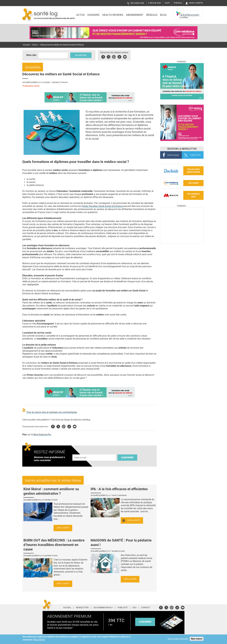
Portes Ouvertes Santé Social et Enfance (102, 206)
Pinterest (114, 56)
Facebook (103, 56)
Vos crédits (193, 183)
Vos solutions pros (193, 195)
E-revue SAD (155, 3)
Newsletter (82, 608)
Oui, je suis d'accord (178, 639)
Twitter (109, 56)
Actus (80, 15)
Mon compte (196, 3)
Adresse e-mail (80, 453)
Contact (146, 608)
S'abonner (127, 458)
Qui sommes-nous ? (103, 608)
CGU (134, 608)
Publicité (123, 608)
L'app (167, 3)
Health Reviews (113, 15)
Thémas (178, 3)
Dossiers (93, 15)
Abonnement (135, 15)
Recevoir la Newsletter (182, 149)
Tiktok (119, 56)
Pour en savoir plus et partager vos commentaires (52, 412)
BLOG (163, 15)
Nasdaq (179, 13)
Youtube (75, 426)
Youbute (125, 56)
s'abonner (145, 622)
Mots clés (31, 55)
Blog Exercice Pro (42, 435)
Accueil (26, 45)
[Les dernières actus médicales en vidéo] (182, 243)
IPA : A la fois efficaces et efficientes (119, 489)
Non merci (197, 639)
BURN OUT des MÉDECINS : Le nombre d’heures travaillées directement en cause (54, 545)
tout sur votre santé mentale (193, 171)
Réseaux (152, 15)
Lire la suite (63, 528)
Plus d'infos (39, 640)
